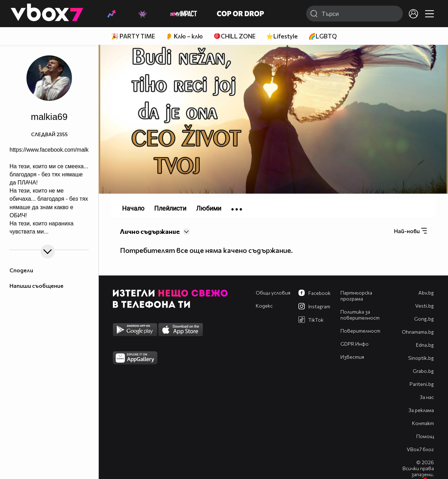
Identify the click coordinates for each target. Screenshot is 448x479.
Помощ (425, 436)
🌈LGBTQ (323, 36)
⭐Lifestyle (282, 36)
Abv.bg (426, 293)
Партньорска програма (356, 296)
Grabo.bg (423, 371)
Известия (352, 357)
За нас (427, 397)
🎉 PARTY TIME (133, 36)
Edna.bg (425, 345)
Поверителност (360, 331)
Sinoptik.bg (421, 358)
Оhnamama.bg (418, 332)
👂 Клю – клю (184, 36)
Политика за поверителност (360, 315)
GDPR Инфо (355, 344)
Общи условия (273, 293)
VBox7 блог (420, 449)
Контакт (423, 423)
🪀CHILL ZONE (234, 36)
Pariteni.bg (422, 384)
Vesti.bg (425, 306)
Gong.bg (424, 319)
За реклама (421, 410)
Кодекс (264, 306)
